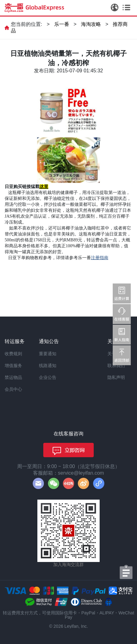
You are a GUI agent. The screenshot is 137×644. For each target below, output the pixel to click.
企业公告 (48, 377)
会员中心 (13, 389)
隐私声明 (116, 377)
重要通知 (48, 354)
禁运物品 (13, 377)
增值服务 (13, 366)
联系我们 (116, 366)
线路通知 (48, 366)
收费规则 (13, 354)
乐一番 (62, 24)
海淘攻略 (91, 24)
